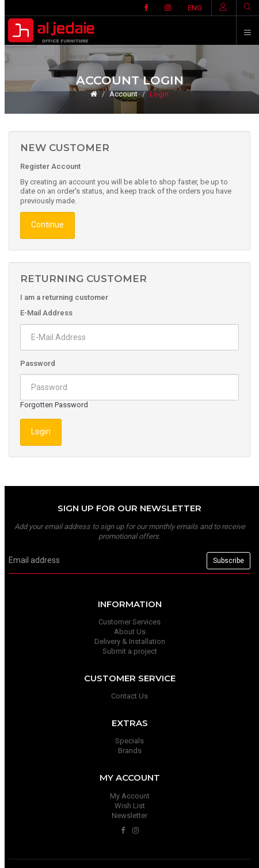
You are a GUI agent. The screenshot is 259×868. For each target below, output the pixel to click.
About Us (130, 632)
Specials (129, 741)
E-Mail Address (46, 313)
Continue (47, 225)
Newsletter (129, 815)
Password (38, 363)
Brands (130, 751)
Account (123, 94)
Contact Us (129, 696)
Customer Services (129, 622)
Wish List (130, 806)
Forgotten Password (54, 405)
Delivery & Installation (130, 641)
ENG (195, 8)
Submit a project (130, 651)
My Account (130, 796)
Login (159, 94)
